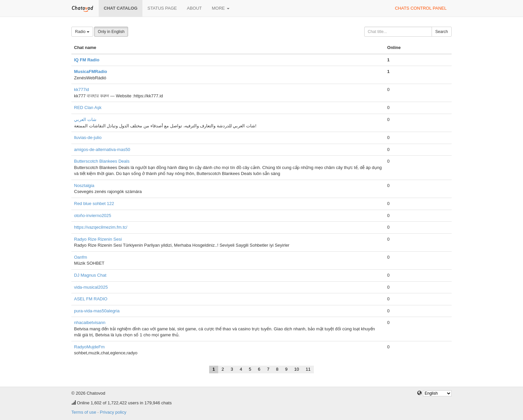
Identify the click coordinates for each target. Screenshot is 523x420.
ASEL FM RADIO (91, 299)
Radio (82, 32)
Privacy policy (113, 412)
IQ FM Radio (87, 60)
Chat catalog (121, 8)
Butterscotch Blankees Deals (102, 161)
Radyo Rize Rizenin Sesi (98, 239)
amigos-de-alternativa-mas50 (102, 149)
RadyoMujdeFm (89, 347)
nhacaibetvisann (90, 322)
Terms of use (84, 412)
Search (442, 32)
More (221, 8)
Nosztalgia (84, 185)
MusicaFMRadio (91, 71)
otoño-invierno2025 (93, 215)
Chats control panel (421, 8)
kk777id (82, 89)
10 (297, 369)
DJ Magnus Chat (90, 275)
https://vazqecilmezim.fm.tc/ (101, 227)
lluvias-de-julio (88, 137)
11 (308, 369)
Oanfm (81, 257)
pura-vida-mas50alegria (97, 311)
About (194, 8)
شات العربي (85, 119)
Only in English (111, 32)
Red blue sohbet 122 (94, 203)
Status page (162, 8)
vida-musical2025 (91, 287)
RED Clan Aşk (88, 107)
